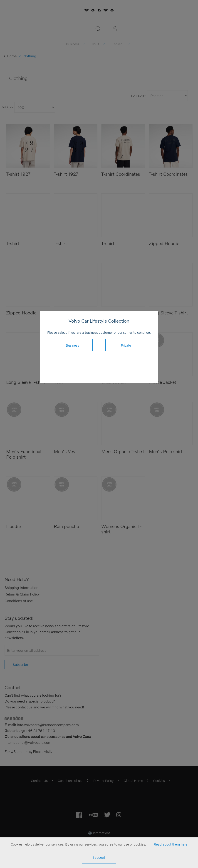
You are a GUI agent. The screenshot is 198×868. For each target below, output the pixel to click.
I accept (99, 857)
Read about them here (171, 844)
